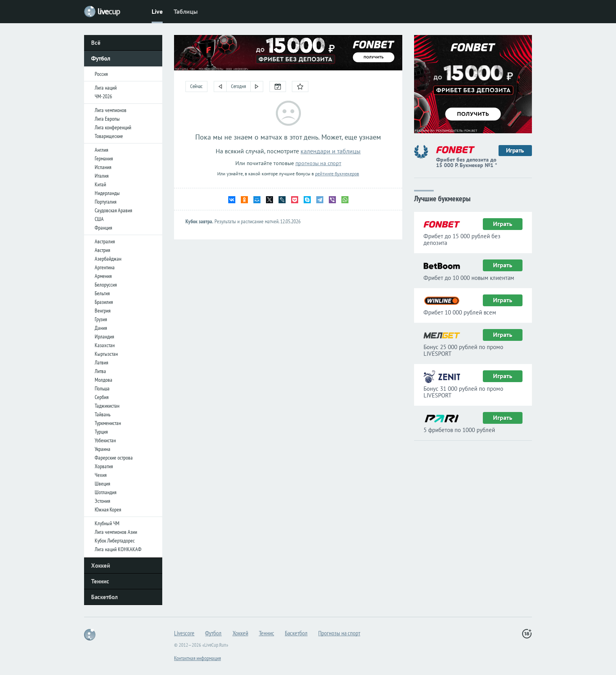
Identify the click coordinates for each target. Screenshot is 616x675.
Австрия (102, 250)
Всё (96, 43)
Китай (100, 184)
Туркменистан (108, 423)
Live (157, 11)
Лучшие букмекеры (442, 198)
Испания (103, 167)
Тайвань (103, 414)
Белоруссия (106, 285)
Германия (104, 158)
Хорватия (104, 466)
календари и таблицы (331, 151)
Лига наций (106, 88)
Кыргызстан (106, 354)
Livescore (184, 633)
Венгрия (103, 311)
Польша (102, 388)
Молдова (104, 380)
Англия (101, 150)
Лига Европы (107, 119)
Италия (102, 176)
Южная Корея (108, 509)
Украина (103, 449)
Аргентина (105, 267)
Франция (103, 228)
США (99, 219)
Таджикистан (107, 406)
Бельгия (102, 293)
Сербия (102, 397)
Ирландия (104, 337)
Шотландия (105, 492)
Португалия (105, 202)
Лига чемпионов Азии (116, 532)
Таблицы (186, 11)
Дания (101, 328)
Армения (103, 276)
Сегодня (238, 86)
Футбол (101, 58)
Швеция (102, 484)
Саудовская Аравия (113, 210)
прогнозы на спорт (318, 163)
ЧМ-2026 (103, 96)
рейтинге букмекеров (337, 174)
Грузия (101, 319)
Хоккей (101, 566)
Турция (101, 432)
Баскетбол (104, 597)
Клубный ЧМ (107, 523)
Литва (100, 371)
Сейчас (196, 86)
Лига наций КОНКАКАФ (118, 549)
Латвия (101, 362)
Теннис (100, 581)
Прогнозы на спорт (339, 633)
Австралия (105, 241)
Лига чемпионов (111, 110)
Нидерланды (107, 193)
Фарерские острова (114, 458)
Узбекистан (105, 440)
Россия (101, 74)
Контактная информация (197, 658)
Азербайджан (108, 259)
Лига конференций (113, 127)
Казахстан (105, 345)
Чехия (101, 475)
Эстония (102, 501)
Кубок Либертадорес (115, 541)
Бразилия (104, 302)
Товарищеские (109, 136)
